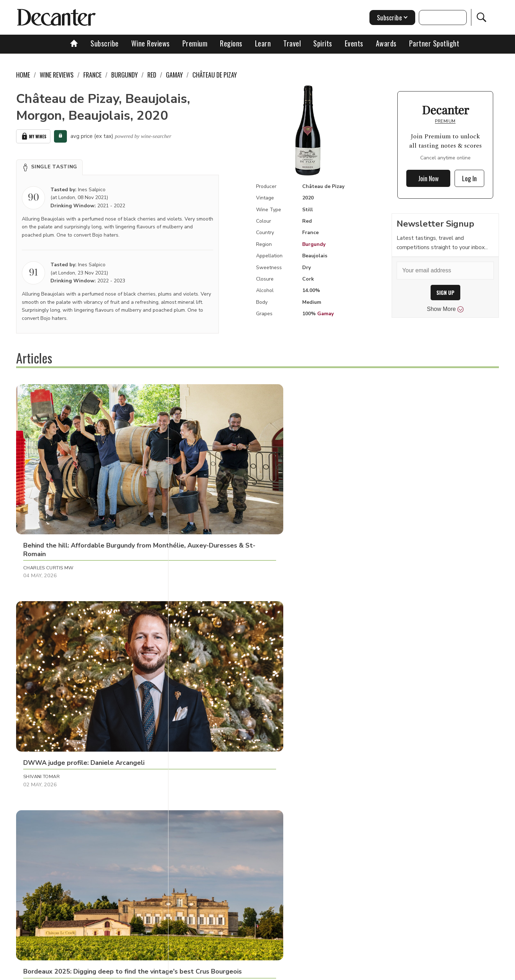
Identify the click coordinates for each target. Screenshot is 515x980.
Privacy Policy (270, 972)
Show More (445, 309)
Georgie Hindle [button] (361, 646)
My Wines (33, 136)
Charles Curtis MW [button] (48, 498)
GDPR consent (369, 972)
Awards (386, 43)
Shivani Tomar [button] (201, 498)
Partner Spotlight (434, 43)
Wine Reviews (151, 43)
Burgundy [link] (124, 75)
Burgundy (314, 244)
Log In (469, 178)
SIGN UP (445, 293)
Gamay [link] (174, 75)
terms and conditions (320, 972)
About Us (124, 972)
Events (354, 43)
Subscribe (105, 43)
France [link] (92, 75)
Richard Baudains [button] (47, 646)
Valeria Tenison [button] (362, 498)
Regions (231, 43)
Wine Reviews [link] (57, 75)
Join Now (428, 178)
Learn (263, 43)
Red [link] (152, 75)
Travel (292, 43)
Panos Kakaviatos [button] (206, 646)
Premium (195, 43)
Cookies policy (228, 972)
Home (23, 75)
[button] (49, 166)
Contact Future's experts (173, 972)
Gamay (325, 314)
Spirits (323, 43)
